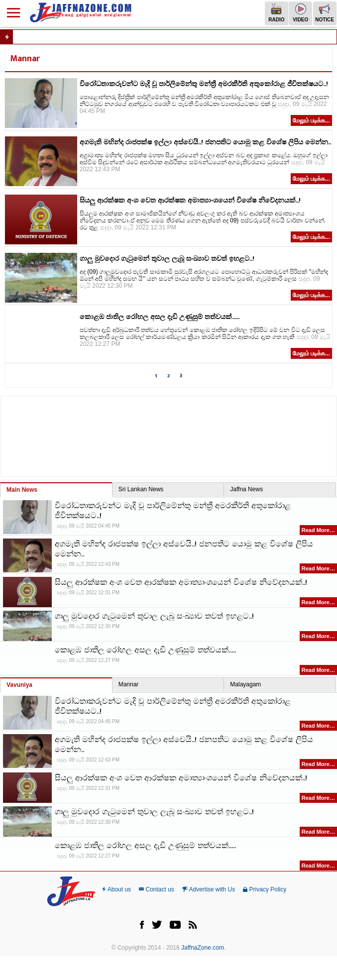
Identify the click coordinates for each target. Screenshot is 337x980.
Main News (22, 490)
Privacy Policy (265, 889)
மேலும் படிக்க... (311, 120)
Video (300, 13)
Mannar (129, 684)
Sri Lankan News (141, 489)
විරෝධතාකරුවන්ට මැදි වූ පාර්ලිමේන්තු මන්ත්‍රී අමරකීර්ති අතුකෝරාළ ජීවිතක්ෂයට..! (204, 84)
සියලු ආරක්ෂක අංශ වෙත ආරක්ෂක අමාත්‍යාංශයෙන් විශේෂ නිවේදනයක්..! (190, 200)
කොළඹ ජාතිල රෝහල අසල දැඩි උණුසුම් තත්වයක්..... (160, 317)
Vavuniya (19, 685)
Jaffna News (246, 489)
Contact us (157, 889)
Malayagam (245, 684)
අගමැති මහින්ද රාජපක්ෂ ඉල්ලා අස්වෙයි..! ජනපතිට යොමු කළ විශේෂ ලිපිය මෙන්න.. (205, 142)
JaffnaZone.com (203, 948)
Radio (276, 13)
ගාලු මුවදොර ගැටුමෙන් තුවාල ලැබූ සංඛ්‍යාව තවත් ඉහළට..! (167, 259)
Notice (325, 13)
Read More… (318, 530)
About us (116, 889)
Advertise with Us (209, 889)
